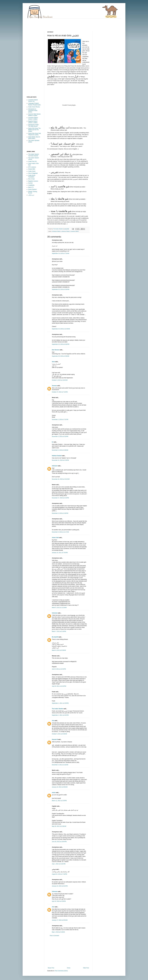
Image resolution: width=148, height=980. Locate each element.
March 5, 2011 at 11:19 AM (59, 608)
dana (53, 362)
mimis (54, 793)
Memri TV (31, 187)
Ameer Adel (55, 538)
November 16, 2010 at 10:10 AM (61, 479)
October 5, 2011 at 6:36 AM (59, 734)
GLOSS (30, 183)
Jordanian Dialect (56, 231)
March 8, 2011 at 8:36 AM (59, 650)
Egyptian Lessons (33, 181)
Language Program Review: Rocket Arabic (34, 104)
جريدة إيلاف (31, 195)
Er (53, 442)
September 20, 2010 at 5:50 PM (61, 289)
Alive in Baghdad (33, 173)
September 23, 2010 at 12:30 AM (61, 329)
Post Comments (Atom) (61, 971)
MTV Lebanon (32, 167)
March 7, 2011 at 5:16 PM (59, 631)
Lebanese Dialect (65, 231)
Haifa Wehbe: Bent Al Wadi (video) (34, 138)
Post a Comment (54, 936)
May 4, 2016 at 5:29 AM (58, 932)
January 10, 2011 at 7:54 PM (60, 553)
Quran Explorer (32, 189)
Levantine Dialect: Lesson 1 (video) (33, 118)
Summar (54, 386)
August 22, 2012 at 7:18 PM (59, 874)
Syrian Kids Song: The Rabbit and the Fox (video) (34, 130)
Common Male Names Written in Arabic (34, 115)
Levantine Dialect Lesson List (33, 101)
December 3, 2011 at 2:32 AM (60, 765)
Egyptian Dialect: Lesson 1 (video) (33, 122)
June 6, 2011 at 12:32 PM (59, 669)
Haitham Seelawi (57, 456)
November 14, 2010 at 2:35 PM (60, 460)
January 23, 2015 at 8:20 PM (60, 886)
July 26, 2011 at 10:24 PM (59, 686)
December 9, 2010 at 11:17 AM (60, 532)
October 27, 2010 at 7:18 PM (60, 392)
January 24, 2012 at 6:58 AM (60, 787)
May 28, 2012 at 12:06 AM (59, 826)
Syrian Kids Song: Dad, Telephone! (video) (35, 134)
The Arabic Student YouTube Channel (34, 155)
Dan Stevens (56, 350)
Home (69, 968)
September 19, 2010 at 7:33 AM (61, 253)
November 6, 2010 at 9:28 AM (60, 450)
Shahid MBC (32, 169)
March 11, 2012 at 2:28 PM (59, 801)
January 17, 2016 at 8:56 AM (60, 920)
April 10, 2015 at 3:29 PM (59, 901)
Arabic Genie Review (34, 107)
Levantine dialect (75, 231)
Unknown (55, 466)
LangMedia (31, 185)
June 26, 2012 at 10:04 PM (59, 842)
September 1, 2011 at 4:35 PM (60, 703)
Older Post (86, 968)
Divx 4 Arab (31, 179)
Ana (53, 721)
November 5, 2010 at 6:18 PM (60, 437)
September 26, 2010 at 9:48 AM (61, 356)
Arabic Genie (32, 171)
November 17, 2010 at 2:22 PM (60, 498)
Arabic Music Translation (32, 176)
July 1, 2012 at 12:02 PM (59, 864)
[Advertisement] (64, 23)
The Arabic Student (58, 709)
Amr (53, 907)
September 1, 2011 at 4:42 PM (60, 715)
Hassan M (55, 739)
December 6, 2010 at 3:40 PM (60, 513)
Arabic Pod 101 (32, 161)
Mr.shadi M (55, 637)
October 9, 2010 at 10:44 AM (60, 380)
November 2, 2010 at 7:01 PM (60, 419)
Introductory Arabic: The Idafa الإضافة (34, 125)
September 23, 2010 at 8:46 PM (61, 344)
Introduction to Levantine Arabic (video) (33, 111)
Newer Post (51, 968)
